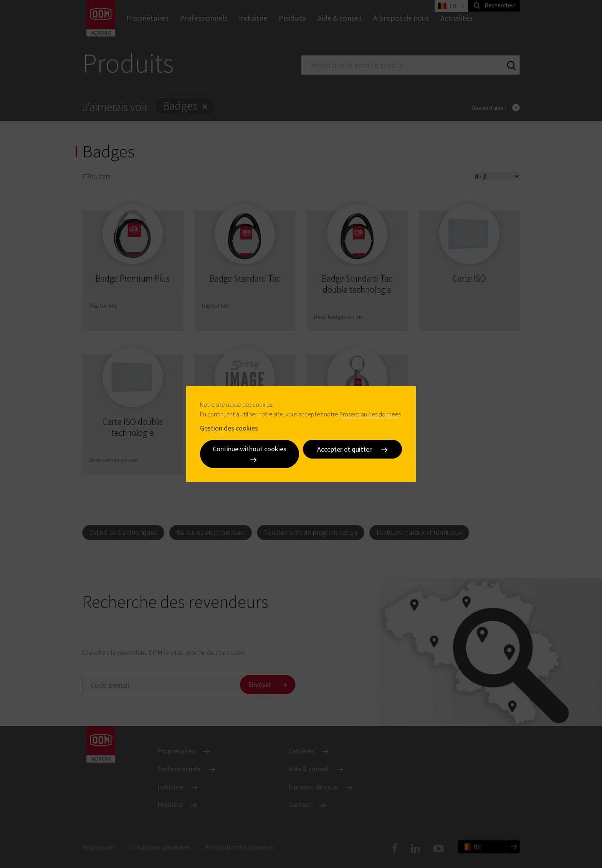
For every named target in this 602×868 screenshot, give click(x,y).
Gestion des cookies (229, 428)
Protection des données (370, 414)
